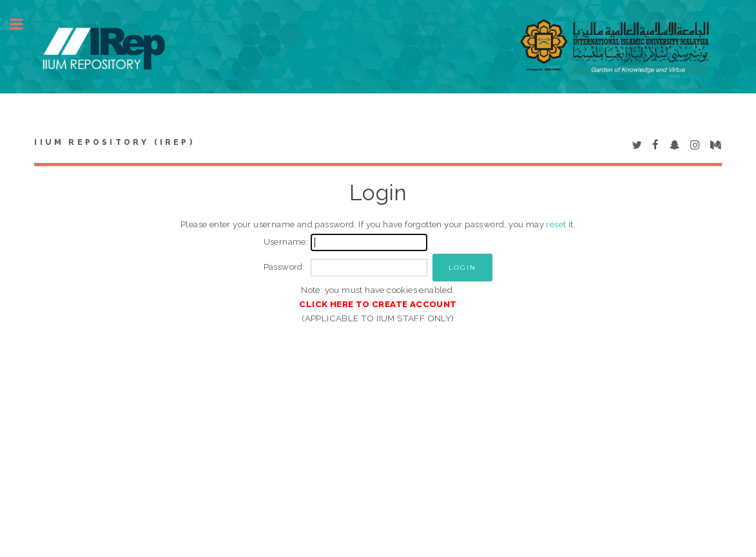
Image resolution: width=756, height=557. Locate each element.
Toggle (23, 24)
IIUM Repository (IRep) (114, 142)
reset (556, 224)
